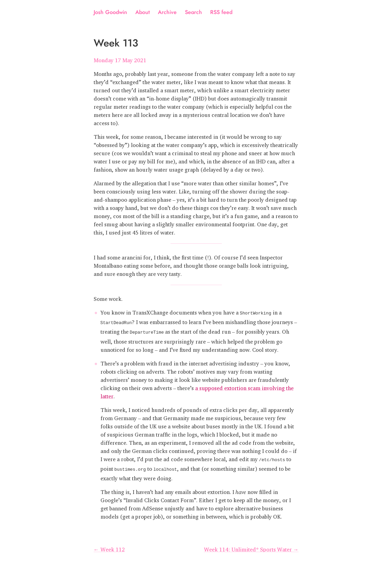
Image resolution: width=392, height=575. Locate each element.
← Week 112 (109, 546)
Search (193, 12)
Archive (167, 12)
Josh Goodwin (110, 12)
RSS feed (221, 12)
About (143, 12)
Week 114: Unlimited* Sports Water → (251, 546)
